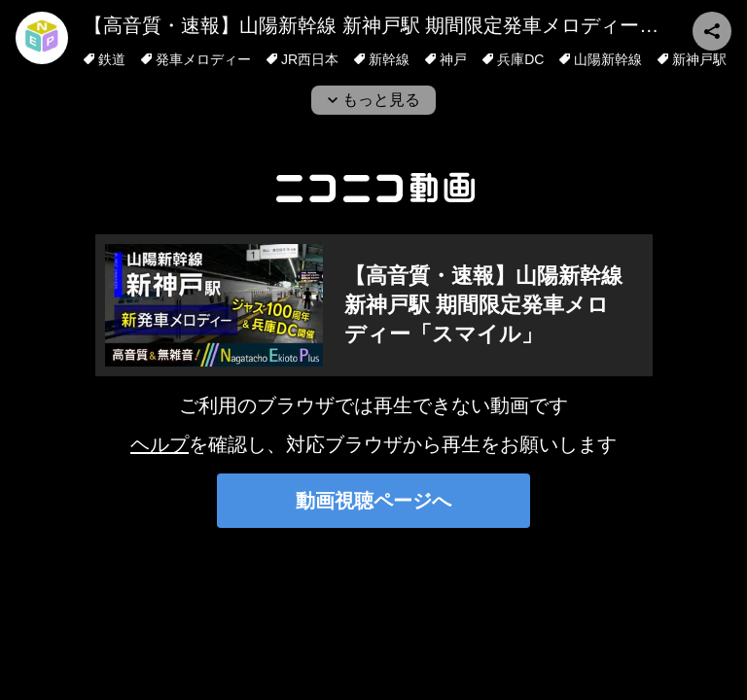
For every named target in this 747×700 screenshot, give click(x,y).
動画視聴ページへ (373, 501)
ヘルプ (160, 444)
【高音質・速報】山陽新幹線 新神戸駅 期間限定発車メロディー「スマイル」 (483, 305)
